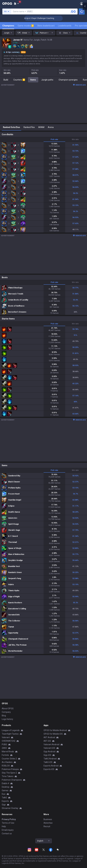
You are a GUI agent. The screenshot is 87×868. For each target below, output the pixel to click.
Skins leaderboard (46, 26)
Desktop (6, 787)
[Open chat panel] (85, 53)
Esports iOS (49, 769)
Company (6, 712)
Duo (4, 794)
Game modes (26, 26)
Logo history (7, 719)
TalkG (4, 798)
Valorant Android (51, 744)
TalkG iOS (48, 762)
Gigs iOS (47, 755)
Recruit (47, 826)
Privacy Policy (9, 819)
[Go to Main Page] (7, 4)
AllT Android (49, 737)
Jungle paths (47, 80)
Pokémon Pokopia (10, 769)
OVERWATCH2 (9, 741)
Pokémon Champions (12, 780)
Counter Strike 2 (9, 759)
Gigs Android (49, 752)
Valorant (6, 737)
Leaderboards (65, 26)
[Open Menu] (82, 4)
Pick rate (54, 139)
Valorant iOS (49, 748)
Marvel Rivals (8, 752)
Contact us (7, 834)
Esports (5, 801)
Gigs (4, 805)
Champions (8, 26)
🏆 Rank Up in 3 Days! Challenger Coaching (45, 18)
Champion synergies (68, 80)
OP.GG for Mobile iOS (53, 734)
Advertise (48, 823)
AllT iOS (47, 741)
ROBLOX (6, 766)
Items (33, 80)
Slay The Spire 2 (9, 773)
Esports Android (51, 766)
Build (6, 80)
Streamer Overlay (10, 808)
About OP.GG (8, 708)
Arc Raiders (7, 762)
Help (4, 826)
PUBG (4, 744)
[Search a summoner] (73, 11)
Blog (4, 716)
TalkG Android (50, 759)
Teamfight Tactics (10, 734)
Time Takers (8, 776)
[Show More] (16, 4)
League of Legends (11, 730)
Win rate (75, 139)
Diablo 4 (5, 783)
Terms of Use (8, 823)
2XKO (4, 748)
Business (48, 819)
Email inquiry (8, 830)
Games (5, 790)
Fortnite (5, 755)
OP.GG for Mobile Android (55, 730)
